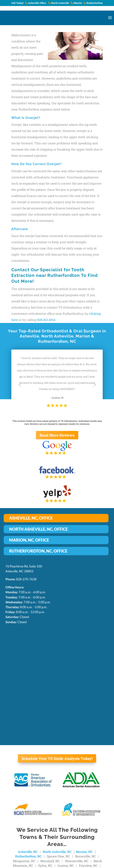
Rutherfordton (93, 3)
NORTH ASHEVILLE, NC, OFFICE (38, 529)
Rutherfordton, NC (28, 856)
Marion (76, 3)
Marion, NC (84, 852)
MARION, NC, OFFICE (29, 540)
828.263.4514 (46, 320)
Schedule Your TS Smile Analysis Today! (57, 758)
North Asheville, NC (57, 852)
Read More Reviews (57, 435)
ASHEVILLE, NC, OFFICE (31, 518)
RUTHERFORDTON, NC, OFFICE (38, 551)
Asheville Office (36, 3)
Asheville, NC (28, 852)
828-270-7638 (26, 579)
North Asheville (59, 3)
